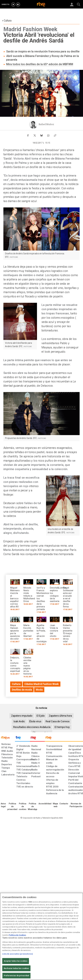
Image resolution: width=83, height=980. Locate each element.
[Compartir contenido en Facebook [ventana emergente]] (28, 135)
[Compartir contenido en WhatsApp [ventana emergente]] (48, 135)
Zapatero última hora (60, 716)
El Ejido (41, 716)
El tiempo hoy (62, 727)
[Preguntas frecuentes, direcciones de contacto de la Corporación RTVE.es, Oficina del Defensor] (64, 804)
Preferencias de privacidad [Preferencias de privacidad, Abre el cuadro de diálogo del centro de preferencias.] (16, 976)
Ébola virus (35, 721)
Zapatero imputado (22, 716)
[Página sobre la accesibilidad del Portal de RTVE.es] (45, 804)
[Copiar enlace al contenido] (55, 135)
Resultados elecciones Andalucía (32, 727)
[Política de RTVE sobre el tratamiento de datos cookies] (23, 807)
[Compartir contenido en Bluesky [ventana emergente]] (41, 135)
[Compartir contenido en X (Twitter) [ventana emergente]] (35, 135)
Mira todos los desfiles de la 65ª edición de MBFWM (40, 64)
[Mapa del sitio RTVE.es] (55, 805)
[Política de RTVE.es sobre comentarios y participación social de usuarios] (76, 805)
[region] (41, 936)
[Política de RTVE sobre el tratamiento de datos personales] (12, 807)
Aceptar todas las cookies (16, 961)
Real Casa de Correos (58, 721)
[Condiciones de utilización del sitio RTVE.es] (3, 805)
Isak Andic (19, 721)
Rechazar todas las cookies (16, 968)
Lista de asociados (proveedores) (18, 954)
